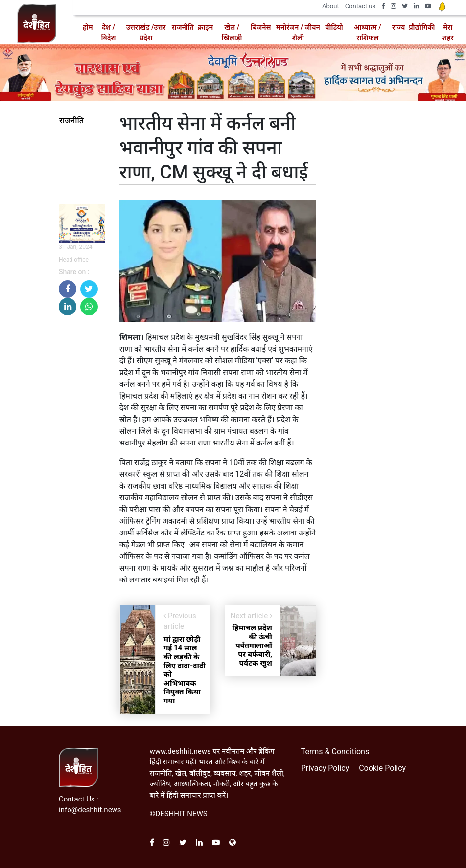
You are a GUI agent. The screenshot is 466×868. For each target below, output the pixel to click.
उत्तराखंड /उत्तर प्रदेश (146, 33)
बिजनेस (261, 27)
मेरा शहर (448, 33)
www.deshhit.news (180, 751)
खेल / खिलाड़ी (232, 33)
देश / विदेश (109, 33)
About (331, 6)
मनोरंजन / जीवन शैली (298, 33)
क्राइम (205, 27)
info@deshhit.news (90, 810)
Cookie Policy (382, 768)
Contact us (361, 6)
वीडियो (334, 27)
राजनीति (183, 27)
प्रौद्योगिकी (422, 27)
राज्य (398, 27)
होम (88, 27)
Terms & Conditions (335, 751)
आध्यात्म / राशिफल (367, 33)
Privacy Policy (325, 768)
